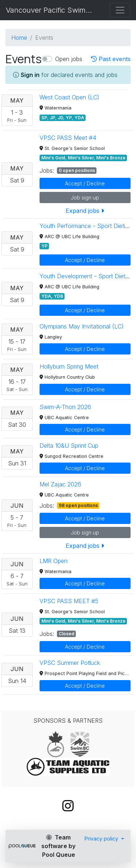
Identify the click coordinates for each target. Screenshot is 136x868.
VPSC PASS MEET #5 (69, 601)
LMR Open (53, 561)
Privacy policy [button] (102, 839)
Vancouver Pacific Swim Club (50, 10)
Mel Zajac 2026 (60, 484)
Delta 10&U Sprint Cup (69, 446)
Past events (111, 59)
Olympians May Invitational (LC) (82, 326)
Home (19, 38)
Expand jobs (85, 211)
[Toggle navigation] (120, 10)
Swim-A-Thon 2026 (65, 407)
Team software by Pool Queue (58, 846)
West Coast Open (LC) (69, 97)
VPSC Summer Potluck (70, 663)
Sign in (30, 75)
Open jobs (69, 59)
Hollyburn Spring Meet (69, 366)
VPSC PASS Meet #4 (68, 138)
